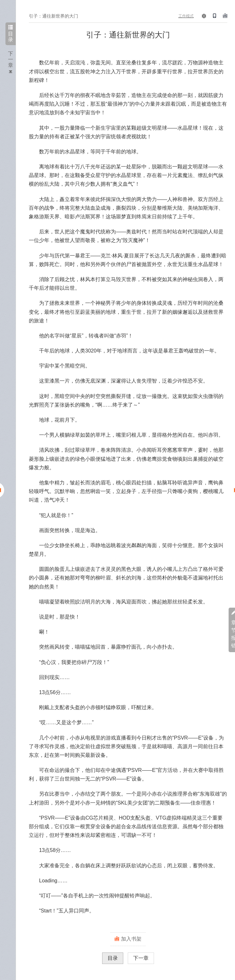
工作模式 (186, 16)
